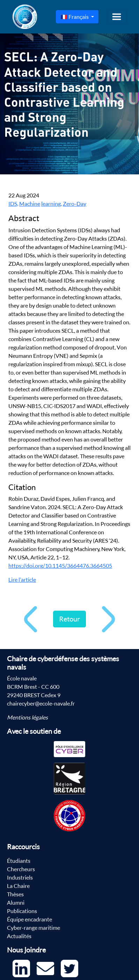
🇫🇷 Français (75, 17)
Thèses (15, 894)
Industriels (20, 877)
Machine (30, 204)
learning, (52, 204)
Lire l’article (22, 580)
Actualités (19, 936)
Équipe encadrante (30, 919)
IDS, (13, 204)
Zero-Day (75, 204)
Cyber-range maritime (34, 928)
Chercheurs (21, 869)
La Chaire (18, 886)
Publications (22, 911)
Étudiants (19, 861)
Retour (69, 619)
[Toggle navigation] (117, 17)
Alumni (16, 903)
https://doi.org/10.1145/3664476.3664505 (60, 566)
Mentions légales (27, 717)
